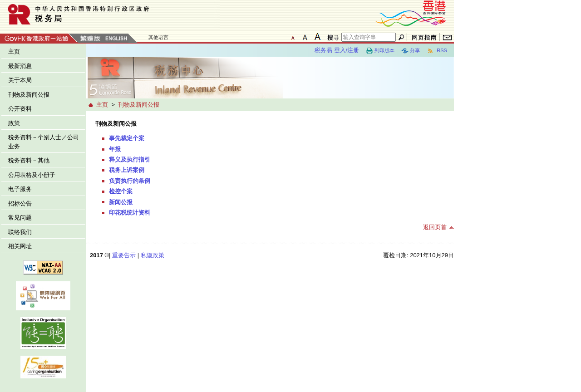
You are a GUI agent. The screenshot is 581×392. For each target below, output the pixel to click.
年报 (115, 149)
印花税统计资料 (130, 213)
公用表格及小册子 (32, 175)
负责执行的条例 (130, 181)
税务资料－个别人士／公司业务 (44, 142)
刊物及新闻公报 (29, 95)
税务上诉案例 (127, 170)
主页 (14, 51)
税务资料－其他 (29, 160)
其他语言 (158, 37)
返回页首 (435, 227)
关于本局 (20, 80)
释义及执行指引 (130, 159)
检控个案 (121, 191)
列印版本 (380, 51)
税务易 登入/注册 (337, 50)
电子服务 (20, 189)
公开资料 (20, 109)
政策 (14, 123)
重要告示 (124, 255)
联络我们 (20, 232)
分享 (411, 51)
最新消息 (20, 66)
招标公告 (20, 203)
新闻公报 (121, 202)
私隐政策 (153, 255)
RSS (437, 51)
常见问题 (20, 218)
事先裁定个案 (127, 138)
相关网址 (20, 246)
